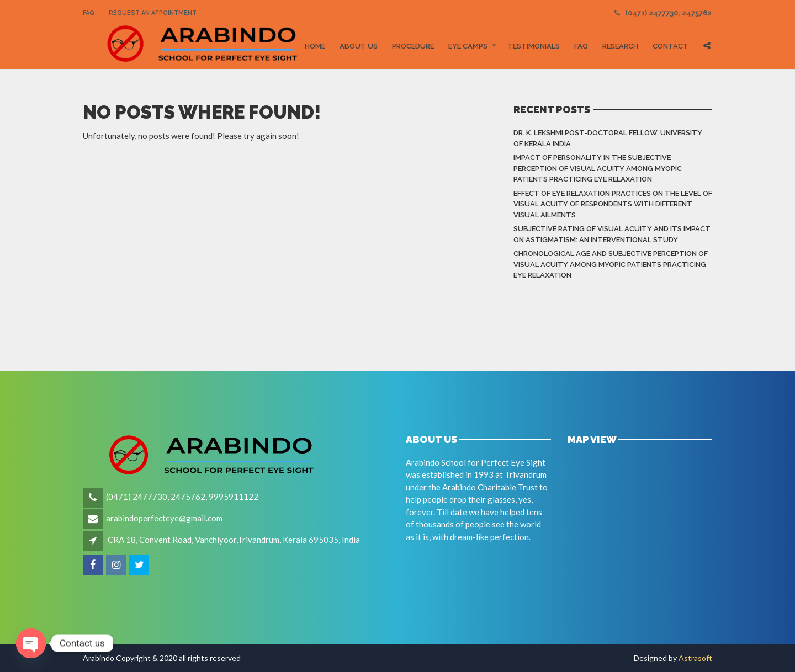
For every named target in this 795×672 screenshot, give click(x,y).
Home (315, 46)
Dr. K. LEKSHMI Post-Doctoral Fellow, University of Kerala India (608, 138)
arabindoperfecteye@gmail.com (164, 518)
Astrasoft (695, 658)
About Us (359, 46)
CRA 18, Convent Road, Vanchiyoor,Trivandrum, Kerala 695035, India (234, 540)
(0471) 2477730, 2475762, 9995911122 (182, 497)
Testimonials (534, 46)
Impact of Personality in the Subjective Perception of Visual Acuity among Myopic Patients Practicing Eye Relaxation (598, 168)
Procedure (413, 46)
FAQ (89, 13)
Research (620, 46)
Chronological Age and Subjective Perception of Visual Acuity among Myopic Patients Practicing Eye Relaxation (611, 264)
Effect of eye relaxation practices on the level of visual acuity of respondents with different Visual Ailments (613, 204)
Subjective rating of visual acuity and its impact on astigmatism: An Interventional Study (612, 234)
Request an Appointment (153, 13)
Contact (671, 46)
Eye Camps (468, 46)
